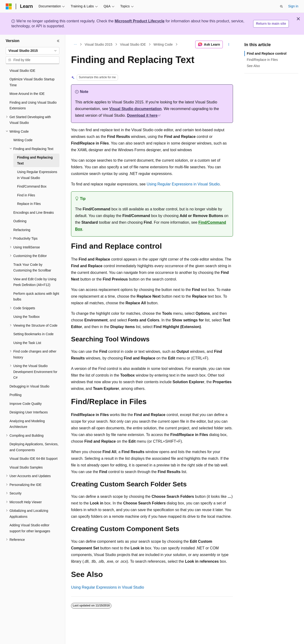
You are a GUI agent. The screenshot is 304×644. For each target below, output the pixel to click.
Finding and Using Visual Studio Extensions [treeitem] (33, 105)
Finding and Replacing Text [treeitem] (35, 160)
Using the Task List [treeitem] (27, 343)
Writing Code (163, 44)
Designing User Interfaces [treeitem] (29, 412)
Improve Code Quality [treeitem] (26, 404)
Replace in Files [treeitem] (29, 204)
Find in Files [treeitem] (26, 195)
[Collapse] (58, 41)
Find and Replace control (267, 53)
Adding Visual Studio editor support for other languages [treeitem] (30, 528)
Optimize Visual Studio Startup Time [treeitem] (32, 82)
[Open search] (281, 6)
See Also (253, 66)
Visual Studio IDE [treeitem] (22, 71)
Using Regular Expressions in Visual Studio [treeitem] (37, 175)
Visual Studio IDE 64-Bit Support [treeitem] (33, 459)
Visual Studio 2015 (99, 44)
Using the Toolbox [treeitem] (26, 317)
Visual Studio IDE (133, 44)
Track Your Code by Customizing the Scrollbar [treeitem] (32, 268)
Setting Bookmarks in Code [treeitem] (33, 334)
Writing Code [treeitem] (23, 140)
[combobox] (33, 51)
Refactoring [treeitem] (22, 230)
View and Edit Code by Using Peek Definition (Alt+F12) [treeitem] (35, 282)
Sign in (293, 6)
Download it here (142, 115)
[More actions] (229, 44)
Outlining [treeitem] (20, 221)
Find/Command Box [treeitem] (32, 186)
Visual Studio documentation (135, 109)
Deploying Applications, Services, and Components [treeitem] (34, 447)
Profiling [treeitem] (16, 395)
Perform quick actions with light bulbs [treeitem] (36, 297)
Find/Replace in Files (262, 60)
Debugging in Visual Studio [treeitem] (29, 386)
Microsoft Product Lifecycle (140, 21)
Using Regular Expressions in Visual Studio (183, 184)
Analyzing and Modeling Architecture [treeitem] (27, 424)
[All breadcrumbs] (75, 44)
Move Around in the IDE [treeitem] (27, 94)
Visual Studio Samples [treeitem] (26, 467)
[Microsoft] (9, 6)
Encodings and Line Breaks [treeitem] (33, 213)
